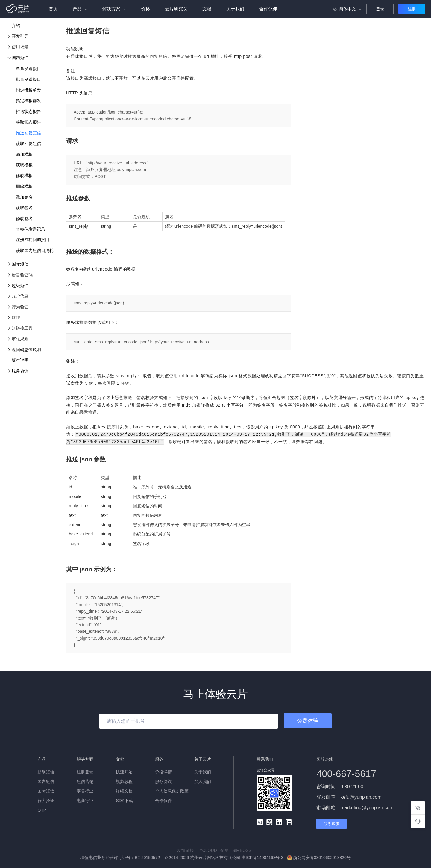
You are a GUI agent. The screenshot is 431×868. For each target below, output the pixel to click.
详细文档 (124, 790)
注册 (412, 9)
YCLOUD (210, 850)
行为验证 (46, 800)
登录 (380, 9)
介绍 (16, 25)
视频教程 (124, 781)
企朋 (226, 850)
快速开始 (124, 771)
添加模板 (24, 154)
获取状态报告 (28, 122)
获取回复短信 (28, 144)
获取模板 (24, 165)
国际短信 (20, 264)
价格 (145, 9)
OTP (42, 810)
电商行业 (85, 800)
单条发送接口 (28, 69)
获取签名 (24, 208)
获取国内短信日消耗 (35, 250)
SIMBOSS (243, 850)
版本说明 (20, 360)
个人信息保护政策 (172, 790)
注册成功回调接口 (33, 240)
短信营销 (85, 781)
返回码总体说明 (26, 350)
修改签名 (24, 218)
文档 (207, 9)
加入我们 (203, 781)
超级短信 (20, 286)
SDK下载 (124, 800)
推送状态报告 (28, 111)
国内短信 (20, 58)
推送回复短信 (28, 133)
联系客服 (332, 823)
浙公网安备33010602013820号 (319, 857)
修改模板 (24, 176)
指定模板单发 (28, 90)
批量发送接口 (28, 79)
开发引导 (20, 36)
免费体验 (308, 720)
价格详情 (163, 771)
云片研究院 (176, 9)
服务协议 (20, 371)
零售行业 (85, 790)
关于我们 (235, 9)
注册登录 (85, 771)
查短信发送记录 (31, 229)
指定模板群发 (28, 101)
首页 (53, 9)
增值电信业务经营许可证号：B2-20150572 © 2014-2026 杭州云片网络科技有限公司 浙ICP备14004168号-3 (182, 857)
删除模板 (24, 186)
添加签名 (24, 197)
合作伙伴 (268, 9)
